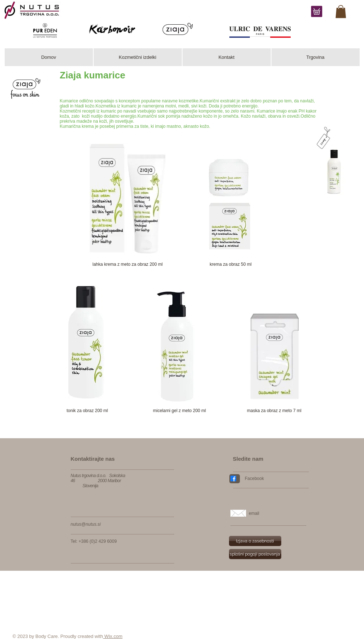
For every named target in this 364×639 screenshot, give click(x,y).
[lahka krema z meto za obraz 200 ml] (128, 264)
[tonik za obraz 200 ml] (87, 411)
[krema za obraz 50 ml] (231, 264)
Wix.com (113, 636)
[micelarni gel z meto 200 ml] (180, 411)
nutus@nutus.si (86, 524)
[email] (279, 513)
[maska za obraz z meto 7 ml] (274, 411)
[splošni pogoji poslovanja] (255, 554)
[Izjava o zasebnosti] (255, 541)
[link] (341, 12)
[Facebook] (274, 479)
